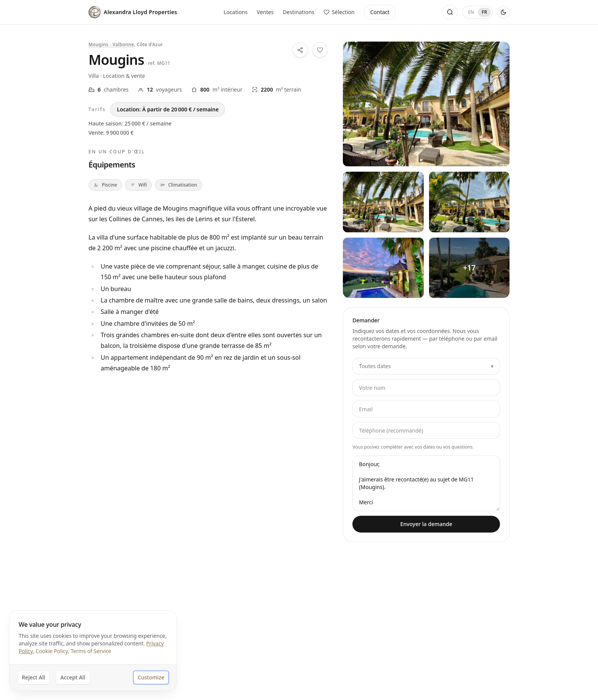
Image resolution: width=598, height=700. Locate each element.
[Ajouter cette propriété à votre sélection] (320, 50)
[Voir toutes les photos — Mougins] (426, 104)
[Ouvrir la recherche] (450, 12)
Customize (151, 677)
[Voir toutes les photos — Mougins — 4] (469, 268)
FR (484, 12)
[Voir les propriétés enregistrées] (339, 12)
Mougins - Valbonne (111, 44)
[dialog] (93, 651)
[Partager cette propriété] (300, 50)
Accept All (73, 677)
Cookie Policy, (52, 651)
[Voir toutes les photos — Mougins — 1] (383, 202)
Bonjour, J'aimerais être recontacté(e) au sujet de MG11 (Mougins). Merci (426, 483)
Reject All (33, 677)
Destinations (299, 12)
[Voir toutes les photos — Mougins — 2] (469, 202)
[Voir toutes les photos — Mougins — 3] (383, 268)
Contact (380, 12)
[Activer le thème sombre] (503, 12)
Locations (236, 12)
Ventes (265, 12)
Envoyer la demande (426, 524)
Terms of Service (91, 651)
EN (471, 12)
